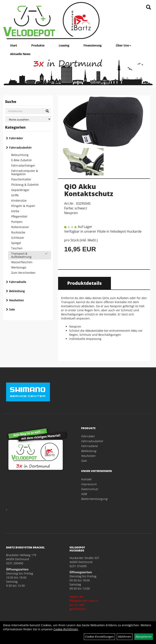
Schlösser (18, 238)
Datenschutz (90, 489)
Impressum (89, 484)
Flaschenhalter (21, 179)
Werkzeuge (19, 267)
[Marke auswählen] (28, 119)
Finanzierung (93, 45)
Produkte (38, 45)
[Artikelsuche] (148, 7)
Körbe (15, 211)
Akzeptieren (144, 637)
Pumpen (17, 222)
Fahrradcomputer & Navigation (25, 172)
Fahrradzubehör (20, 147)
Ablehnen (125, 637)
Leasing (64, 45)
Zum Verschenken (23, 273)
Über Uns (123, 45)
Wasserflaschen (22, 262)
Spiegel (16, 243)
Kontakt (86, 479)
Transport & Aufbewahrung (21, 255)
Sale (12, 309)
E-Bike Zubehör (22, 160)
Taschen (17, 248)
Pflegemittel (19, 216)
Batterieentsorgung (94, 499)
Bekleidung (17, 291)
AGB (84, 494)
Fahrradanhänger (23, 165)
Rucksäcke (18, 232)
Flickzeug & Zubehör (25, 185)
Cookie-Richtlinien (66, 629)
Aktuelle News (20, 54)
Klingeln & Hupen (23, 206)
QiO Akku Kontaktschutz (89, 190)
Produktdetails (84, 283)
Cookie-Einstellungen (99, 637)
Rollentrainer (20, 227)
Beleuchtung (20, 155)
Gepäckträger (20, 190)
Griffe (15, 195)
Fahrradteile (18, 282)
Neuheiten (16, 300)
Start (14, 45)
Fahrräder (16, 138)
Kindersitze (19, 200)
